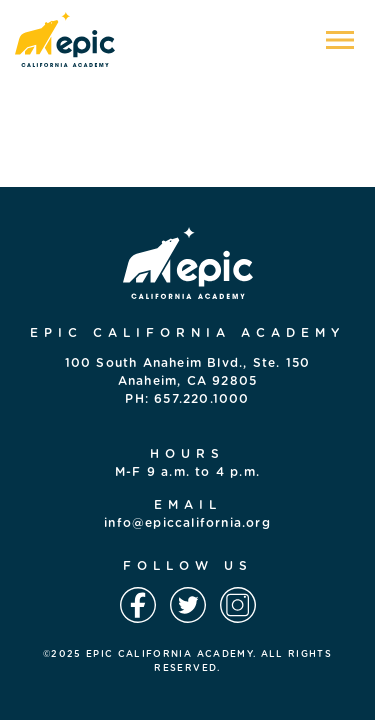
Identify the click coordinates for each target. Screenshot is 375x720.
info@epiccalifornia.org (187, 523)
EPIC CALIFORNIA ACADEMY (169, 654)
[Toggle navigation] (340, 40)
